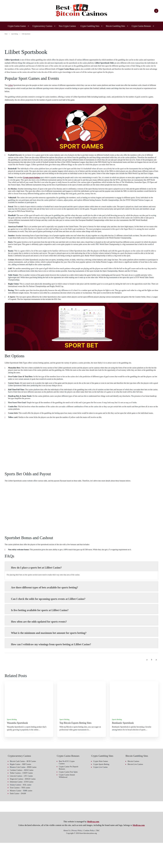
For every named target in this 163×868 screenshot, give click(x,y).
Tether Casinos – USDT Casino (23, 798)
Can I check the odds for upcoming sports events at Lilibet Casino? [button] (48, 624)
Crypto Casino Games (11, 28)
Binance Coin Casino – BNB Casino (24, 792)
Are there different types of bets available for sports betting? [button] (45, 613)
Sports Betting (16, 37)
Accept (109, 855)
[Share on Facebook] (147, 685)
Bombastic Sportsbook (124, 748)
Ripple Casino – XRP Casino (21, 789)
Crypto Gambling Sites (89, 28)
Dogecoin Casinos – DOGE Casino (24, 804)
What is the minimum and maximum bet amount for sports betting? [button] (48, 658)
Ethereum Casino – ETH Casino (23, 807)
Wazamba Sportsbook (19, 748)
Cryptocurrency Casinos (37, 28)
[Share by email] (156, 685)
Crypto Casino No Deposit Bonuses (66, 793)
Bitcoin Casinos (134, 787)
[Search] (156, 11)
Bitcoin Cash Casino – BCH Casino (24, 787)
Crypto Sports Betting (102, 789)
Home (6, 37)
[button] (158, 848)
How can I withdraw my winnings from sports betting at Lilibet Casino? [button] (50, 670)
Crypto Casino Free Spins (67, 798)
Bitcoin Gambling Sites (115, 28)
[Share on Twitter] (152, 685)
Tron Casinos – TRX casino (21, 813)
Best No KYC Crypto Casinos (67, 788)
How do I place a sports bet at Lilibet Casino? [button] (35, 593)
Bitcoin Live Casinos (136, 789)
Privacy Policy (10, 864)
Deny (143, 855)
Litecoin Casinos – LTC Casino (22, 801)
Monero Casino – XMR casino (22, 816)
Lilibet (11, 91)
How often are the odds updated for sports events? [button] (39, 647)
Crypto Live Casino (101, 792)
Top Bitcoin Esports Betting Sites (77, 748)
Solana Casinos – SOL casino (21, 810)
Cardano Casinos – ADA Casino (23, 795)
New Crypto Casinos (63, 28)
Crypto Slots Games (101, 787)
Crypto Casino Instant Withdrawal (68, 804)
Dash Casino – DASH (18, 819)
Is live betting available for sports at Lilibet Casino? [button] (39, 636)
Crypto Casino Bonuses (140, 28)
